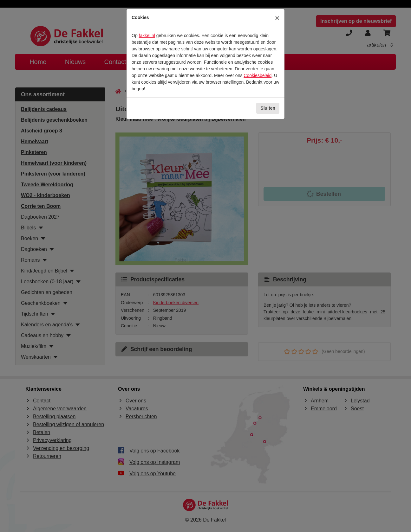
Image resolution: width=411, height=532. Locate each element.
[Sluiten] (277, 18)
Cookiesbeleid (258, 75)
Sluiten (268, 108)
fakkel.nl (147, 35)
